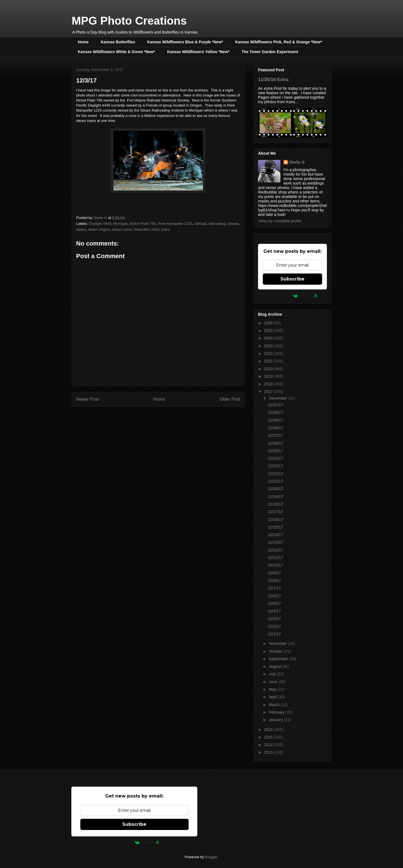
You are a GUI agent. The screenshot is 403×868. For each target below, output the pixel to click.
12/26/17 (276, 443)
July (273, 674)
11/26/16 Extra (273, 79)
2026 (269, 323)
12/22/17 (276, 474)
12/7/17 (274, 588)
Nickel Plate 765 (143, 224)
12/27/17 (276, 435)
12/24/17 (276, 458)
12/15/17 (276, 527)
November (278, 643)
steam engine (99, 229)
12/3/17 (274, 619)
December (278, 398)
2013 (269, 752)
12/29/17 (276, 420)
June (273, 682)
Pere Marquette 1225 (175, 224)
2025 (269, 331)
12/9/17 (274, 573)
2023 (269, 346)
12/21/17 (276, 481)
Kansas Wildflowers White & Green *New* (116, 52)
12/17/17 (276, 512)
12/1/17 (274, 634)
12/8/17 (274, 581)
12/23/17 (276, 466)
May (273, 689)
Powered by (293, 296)
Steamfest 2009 (147, 229)
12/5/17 (274, 603)
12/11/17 (276, 558)
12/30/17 (276, 412)
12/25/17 (276, 451)
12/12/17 (276, 550)
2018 (269, 384)
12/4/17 (274, 611)
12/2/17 (274, 626)
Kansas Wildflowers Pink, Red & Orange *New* (278, 42)
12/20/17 (276, 489)
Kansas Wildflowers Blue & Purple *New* (185, 42)
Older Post (230, 399)
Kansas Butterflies (118, 42)
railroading (217, 224)
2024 (269, 338)
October (276, 651)
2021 (269, 361)
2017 (269, 391)
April (273, 697)
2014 (269, 745)
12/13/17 (276, 542)
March (275, 705)
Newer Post (87, 399)
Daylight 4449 (100, 224)
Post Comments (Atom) (169, 414)
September (279, 659)
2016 (269, 730)
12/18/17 (276, 504)
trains (166, 229)
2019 (269, 376)
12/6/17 (274, 596)
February (277, 712)
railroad (200, 224)
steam (81, 229)
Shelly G (297, 162)
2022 (269, 353)
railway (233, 224)
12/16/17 (276, 520)
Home (83, 42)
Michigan (120, 224)
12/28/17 (276, 428)
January (276, 720)
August (275, 666)
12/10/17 (276, 565)
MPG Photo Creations (129, 21)
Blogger (211, 857)
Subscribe (292, 279)
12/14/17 (276, 535)
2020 (269, 369)
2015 (269, 737)
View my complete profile (280, 221)
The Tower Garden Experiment (270, 52)
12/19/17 (276, 497)
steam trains (122, 229)
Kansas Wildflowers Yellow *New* (198, 52)
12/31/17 (276, 405)
